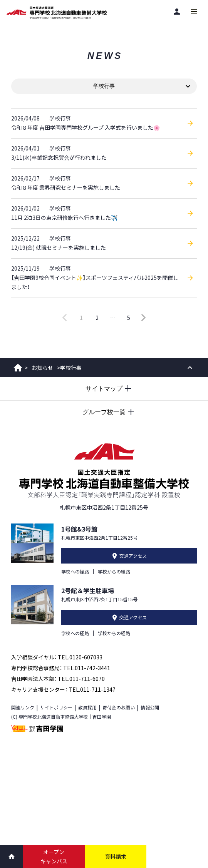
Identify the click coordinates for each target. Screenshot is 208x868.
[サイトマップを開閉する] (104, 389)
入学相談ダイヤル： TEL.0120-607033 (57, 657)
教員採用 (87, 707)
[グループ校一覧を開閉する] (104, 412)
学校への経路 (75, 571)
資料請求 (116, 856)
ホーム (18, 368)
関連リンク (23, 707)
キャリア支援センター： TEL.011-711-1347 (63, 689)
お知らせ (42, 368)
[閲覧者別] (177, 11)
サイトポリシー (56, 707)
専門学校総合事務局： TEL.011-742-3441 (61, 668)
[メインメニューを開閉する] (194, 12)
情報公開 (150, 707)
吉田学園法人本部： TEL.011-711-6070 (58, 679)
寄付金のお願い (119, 707)
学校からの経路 (114, 571)
